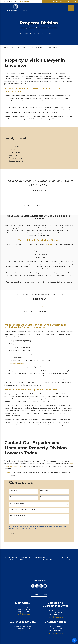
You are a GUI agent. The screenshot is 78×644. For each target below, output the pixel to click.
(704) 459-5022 (55, 615)
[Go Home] (6, 48)
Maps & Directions (23, 614)
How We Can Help (25, 558)
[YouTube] (45, 586)
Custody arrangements (17, 364)
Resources (39, 557)
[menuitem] (41, 146)
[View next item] (43, 199)
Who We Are (13, 558)
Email (42, 497)
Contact (7, 473)
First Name (13, 491)
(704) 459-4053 (26, 1)
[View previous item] (35, 199)
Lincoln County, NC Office (18, 48)
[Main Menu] (71, 8)
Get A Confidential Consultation (60, 1)
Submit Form (15, 534)
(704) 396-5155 (23, 612)
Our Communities (49, 558)
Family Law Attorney (36, 48)
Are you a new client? (17, 503)
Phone (12, 497)
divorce (51, 244)
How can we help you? (17, 516)
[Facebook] (33, 586)
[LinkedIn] (37, 586)
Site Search (67, 558)
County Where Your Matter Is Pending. (23, 509)
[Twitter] (41, 586)
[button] (74, 640)
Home (7, 557)
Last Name (44, 491)
